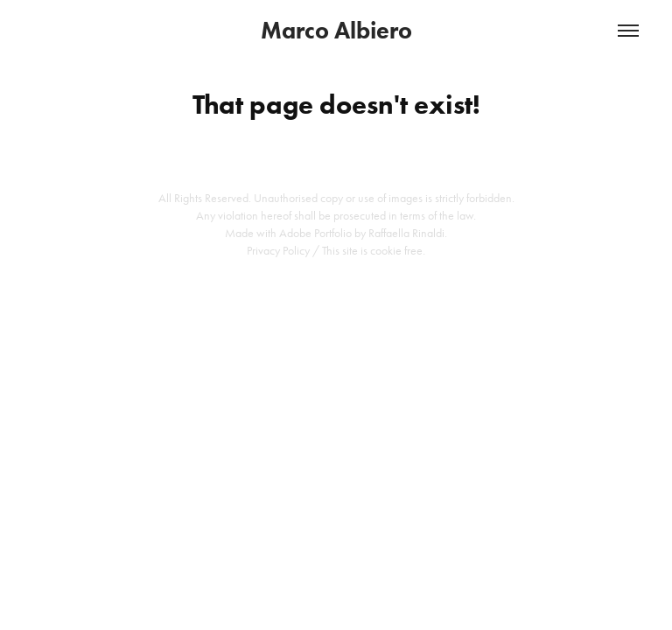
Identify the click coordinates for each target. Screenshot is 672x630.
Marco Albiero (336, 30)
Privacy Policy (278, 251)
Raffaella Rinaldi (406, 233)
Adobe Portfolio (315, 233)
